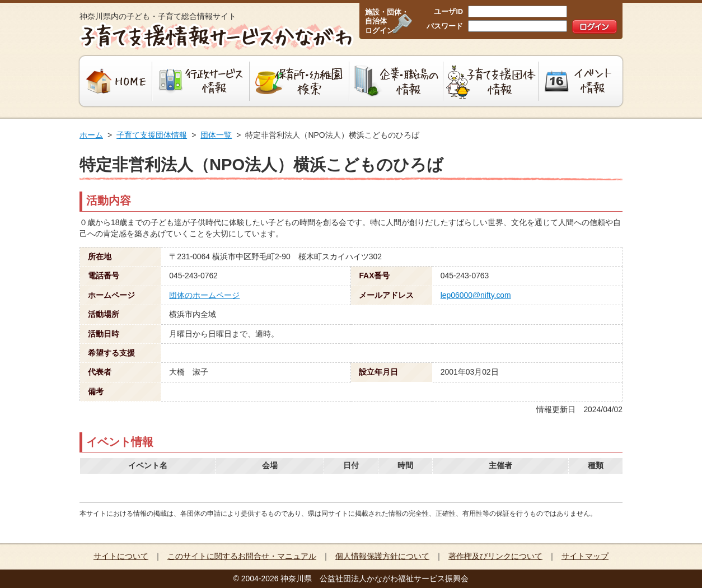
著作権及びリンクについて (495, 556)
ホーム (91, 135)
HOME (114, 81)
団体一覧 (216, 135)
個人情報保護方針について (382, 556)
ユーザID (448, 12)
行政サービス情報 (201, 81)
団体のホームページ (204, 295)
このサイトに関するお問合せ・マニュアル (242, 556)
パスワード (445, 26)
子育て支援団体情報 (491, 81)
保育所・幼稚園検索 (299, 81)
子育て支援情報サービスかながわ (215, 36)
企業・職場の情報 (396, 81)
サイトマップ (585, 556)
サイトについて (121, 556)
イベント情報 (582, 81)
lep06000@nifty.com (476, 295)
